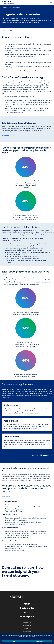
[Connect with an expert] (42, 455)
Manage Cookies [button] (40, 641)
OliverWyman (27, 616)
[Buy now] (8, 136)
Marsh (27, 604)
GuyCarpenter (27, 608)
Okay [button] (14, 641)
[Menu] (51, 2)
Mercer (27, 612)
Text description (6, 497)
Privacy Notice (27, 626)
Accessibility (27, 628)
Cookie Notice (27, 631)
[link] (3, 31)
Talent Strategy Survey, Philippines (19, 123)
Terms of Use (27, 623)
